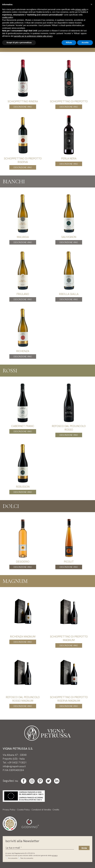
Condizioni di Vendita (41, 810)
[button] (91, 4)
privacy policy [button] (81, 9)
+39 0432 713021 (17, 762)
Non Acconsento (27, 858)
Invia (84, 848)
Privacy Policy (9, 810)
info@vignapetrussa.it (14, 766)
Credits (56, 810)
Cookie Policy (23, 810)
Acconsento (13, 858)
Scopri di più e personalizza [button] (19, 43)
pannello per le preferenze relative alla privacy (33, 36)
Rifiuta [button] (69, 43)
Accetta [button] (85, 43)
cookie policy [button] (8, 17)
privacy (55, 855)
